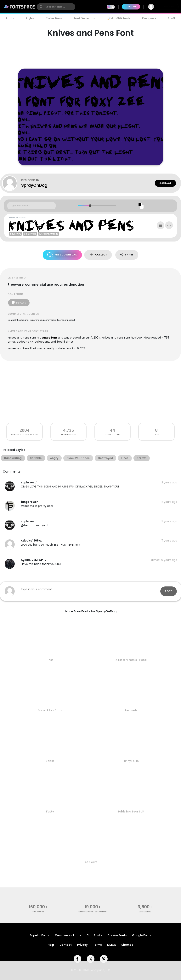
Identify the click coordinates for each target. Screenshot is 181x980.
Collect (98, 255)
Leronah (131, 710)
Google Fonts (142, 935)
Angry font (50, 338)
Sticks (50, 761)
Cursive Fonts (117, 935)
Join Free (169, 7)
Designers (149, 18)
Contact (165, 183)
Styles (30, 18)
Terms (97, 945)
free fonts (38, 912)
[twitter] (91, 959)
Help (51, 945)
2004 (25, 430)
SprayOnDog (34, 185)
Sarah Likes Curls (50, 710)
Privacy (82, 945)
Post (169, 591)
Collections (54, 18)
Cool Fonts (94, 935)
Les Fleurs (90, 862)
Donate (19, 303)
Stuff (171, 18)
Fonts (10, 18)
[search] (56, 7)
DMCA (112, 945)
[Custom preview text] (31, 206)
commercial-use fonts (93, 912)
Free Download (62, 255)
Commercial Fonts (68, 935)
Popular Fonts (40, 935)
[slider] (90, 206)
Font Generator (85, 18)
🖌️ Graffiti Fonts (119, 18)
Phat (50, 660)
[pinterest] (104, 959)
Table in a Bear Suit (131, 812)
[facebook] (77, 959)
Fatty (50, 812)
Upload (131, 7)
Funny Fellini (131, 761)
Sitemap (127, 945)
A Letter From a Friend (131, 660)
